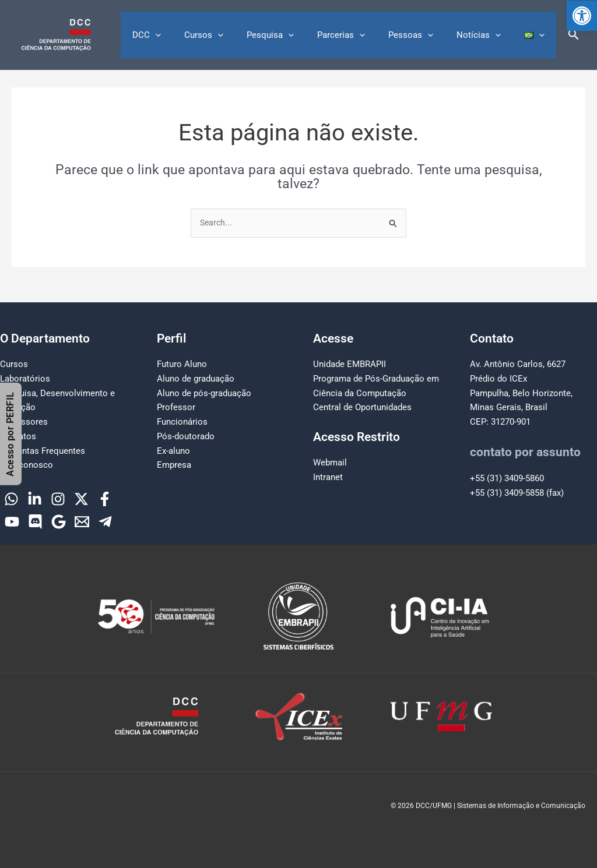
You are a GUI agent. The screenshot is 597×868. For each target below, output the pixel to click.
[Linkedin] (35, 499)
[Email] (82, 522)
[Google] (59, 522)
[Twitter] (81, 499)
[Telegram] (105, 522)
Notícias (487, 35)
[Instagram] (58, 499)
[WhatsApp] (11, 499)
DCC (185, 35)
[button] (582, 16)
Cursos (236, 35)
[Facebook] (105, 499)
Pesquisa (296, 35)
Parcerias (361, 35)
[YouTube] (12, 522)
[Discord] (35, 522)
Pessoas (425, 35)
